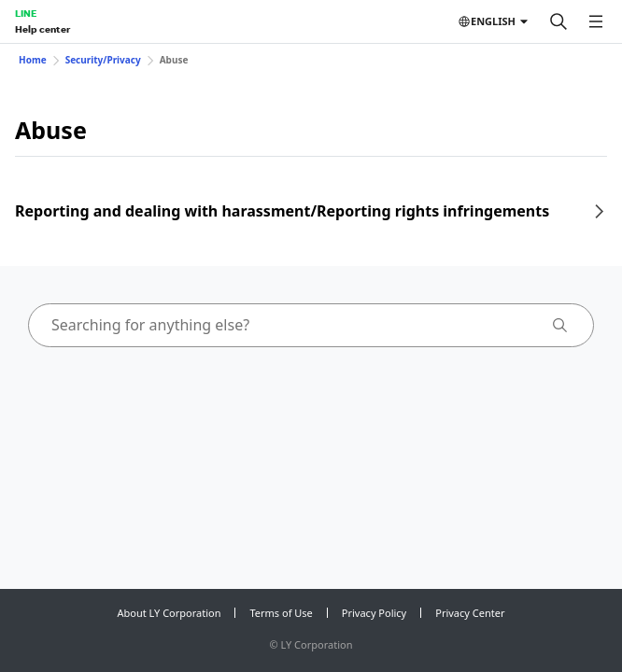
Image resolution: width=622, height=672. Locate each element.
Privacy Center (470, 613)
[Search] (558, 21)
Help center (42, 29)
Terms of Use (281, 613)
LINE (26, 13)
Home (33, 60)
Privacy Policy (374, 613)
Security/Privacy (103, 60)
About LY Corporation (170, 613)
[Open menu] (596, 21)
